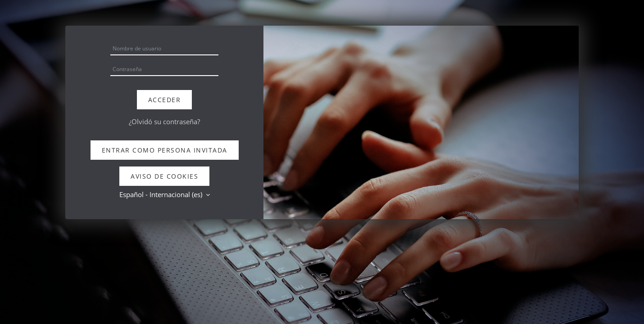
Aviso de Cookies (164, 176)
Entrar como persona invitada (165, 150)
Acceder (165, 100)
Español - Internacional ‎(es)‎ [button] (162, 194)
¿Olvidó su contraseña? (164, 121)
